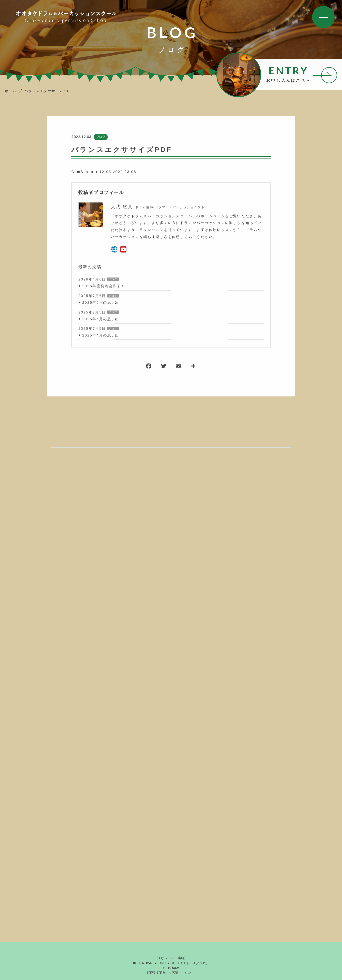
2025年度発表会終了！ (104, 286)
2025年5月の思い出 (101, 319)
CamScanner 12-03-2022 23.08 (104, 172)
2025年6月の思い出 (101, 303)
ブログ (100, 137)
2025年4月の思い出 (101, 336)
